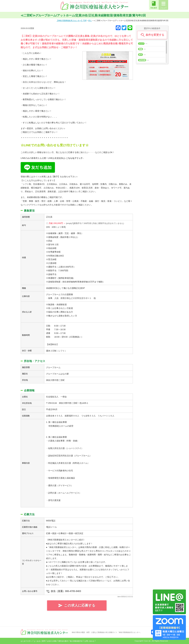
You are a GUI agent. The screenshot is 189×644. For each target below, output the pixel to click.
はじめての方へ (26, 641)
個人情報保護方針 (76, 641)
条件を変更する (152, 35)
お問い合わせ (89, 641)
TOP (71, 21)
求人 (90, 21)
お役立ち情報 (52, 641)
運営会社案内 (63, 641)
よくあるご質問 (39, 641)
